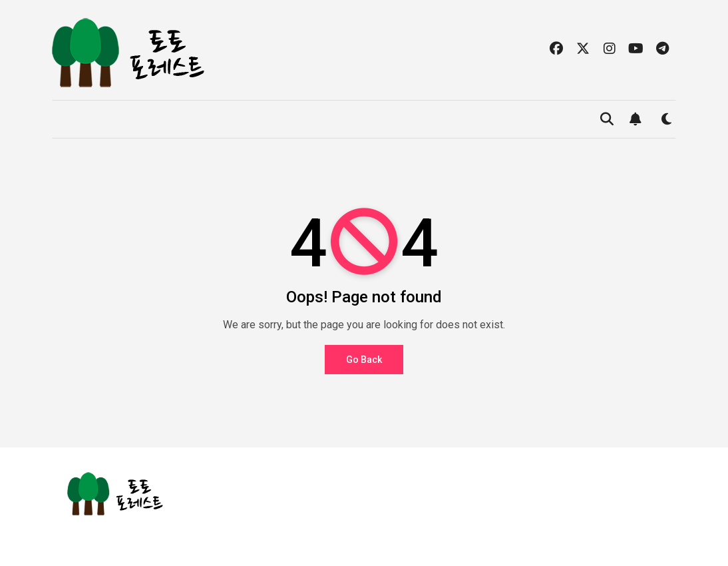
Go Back (364, 360)
